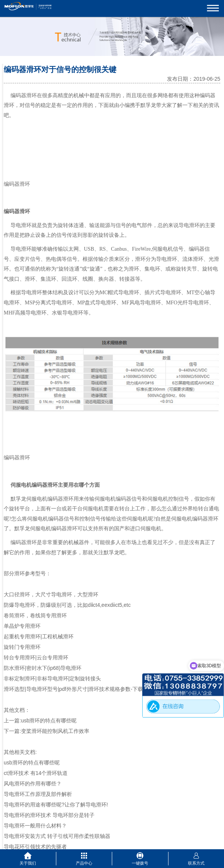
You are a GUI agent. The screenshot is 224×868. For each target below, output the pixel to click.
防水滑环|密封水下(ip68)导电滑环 (43, 668)
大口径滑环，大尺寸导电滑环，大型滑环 (51, 594)
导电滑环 (21, 249)
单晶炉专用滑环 (22, 626)
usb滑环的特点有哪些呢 (49, 721)
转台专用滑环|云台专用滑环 (36, 657)
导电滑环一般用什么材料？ (35, 826)
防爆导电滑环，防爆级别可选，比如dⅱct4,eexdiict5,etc (67, 605)
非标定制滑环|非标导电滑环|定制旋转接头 (52, 678)
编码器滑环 (24, 96)
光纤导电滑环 (193, 303)
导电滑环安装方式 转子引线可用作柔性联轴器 (57, 836)
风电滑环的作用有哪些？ (33, 784)
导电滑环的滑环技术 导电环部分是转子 (49, 815)
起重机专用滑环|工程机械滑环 (39, 636)
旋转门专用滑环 (22, 647)
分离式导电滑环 (54, 303)
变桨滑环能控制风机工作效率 (55, 731)
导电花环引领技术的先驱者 (35, 847)
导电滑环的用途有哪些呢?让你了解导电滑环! (56, 805)
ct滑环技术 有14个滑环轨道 (36, 773)
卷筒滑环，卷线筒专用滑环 (35, 615)
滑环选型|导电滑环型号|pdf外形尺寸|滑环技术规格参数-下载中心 (79, 689)
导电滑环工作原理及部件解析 (38, 794)
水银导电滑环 (68, 313)
